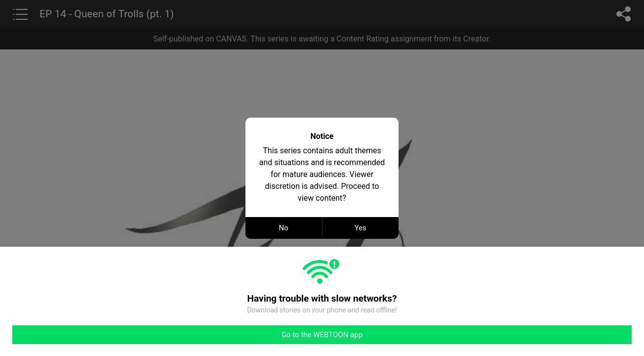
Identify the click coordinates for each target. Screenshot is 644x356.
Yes (361, 228)
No (284, 228)
